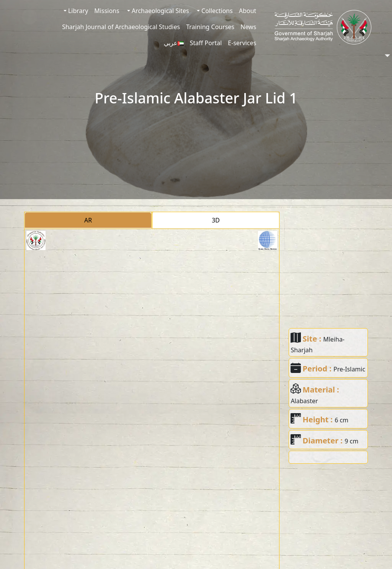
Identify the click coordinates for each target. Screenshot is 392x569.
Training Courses (210, 27)
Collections (216, 11)
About (247, 11)
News (248, 27)
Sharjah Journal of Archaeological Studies (121, 27)
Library (78, 11)
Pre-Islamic (349, 369)
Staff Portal (206, 43)
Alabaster (304, 401)
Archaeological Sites (160, 11)
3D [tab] (216, 220)
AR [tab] (88, 220)
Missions (107, 11)
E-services (242, 43)
